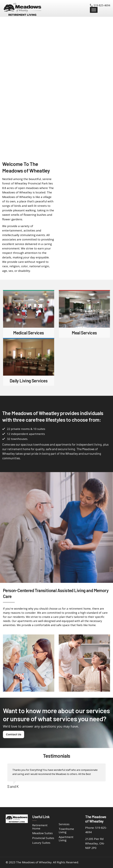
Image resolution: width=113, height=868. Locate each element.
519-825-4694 (102, 5)
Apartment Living (66, 839)
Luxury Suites (41, 843)
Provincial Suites (43, 838)
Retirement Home (40, 827)
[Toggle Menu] (94, 10)
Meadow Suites (42, 833)
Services (64, 824)
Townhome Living (66, 830)
